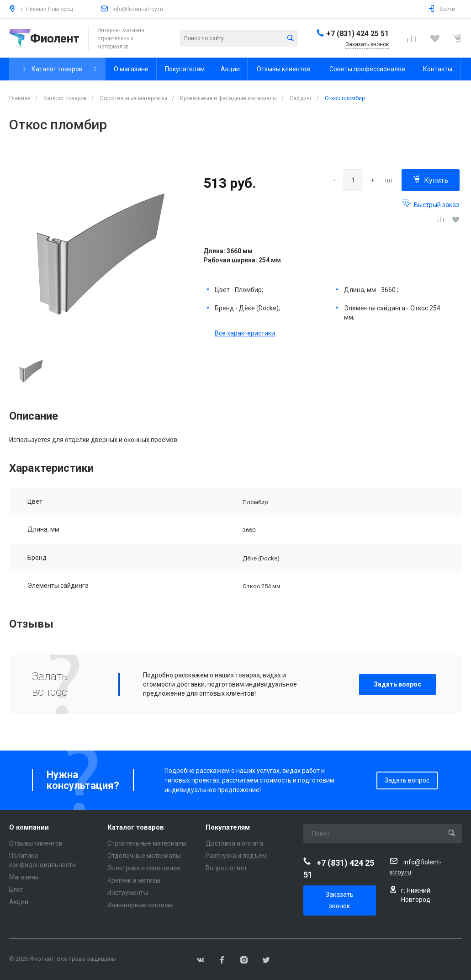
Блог (16, 889)
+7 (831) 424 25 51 (357, 34)
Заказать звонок (340, 900)
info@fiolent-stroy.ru (138, 9)
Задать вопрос (397, 684)
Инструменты (128, 893)
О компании (29, 828)
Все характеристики (245, 333)
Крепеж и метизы (134, 880)
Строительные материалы (147, 843)
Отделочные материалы (144, 856)
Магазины (24, 877)
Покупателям (228, 828)
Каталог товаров (136, 828)
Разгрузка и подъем (236, 856)
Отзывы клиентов (36, 843)
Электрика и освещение (144, 868)
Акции (19, 902)
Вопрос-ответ (226, 868)
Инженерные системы (140, 905)
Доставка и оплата (234, 843)
